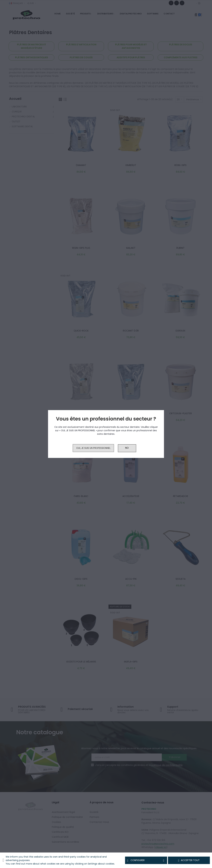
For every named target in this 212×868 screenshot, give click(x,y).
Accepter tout (189, 860)
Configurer (146, 860)
